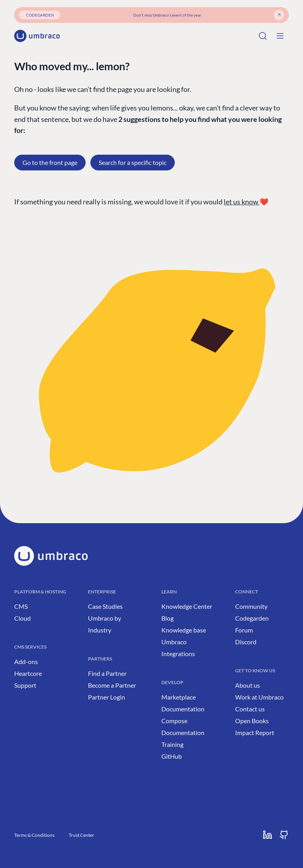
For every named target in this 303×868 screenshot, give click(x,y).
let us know (242, 202)
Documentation (183, 709)
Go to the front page (50, 162)
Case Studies (105, 606)
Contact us (250, 709)
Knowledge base (184, 630)
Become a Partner (112, 685)
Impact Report (255, 732)
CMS (21, 606)
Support (25, 685)
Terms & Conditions (34, 835)
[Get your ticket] (279, 15)
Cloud (22, 618)
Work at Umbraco (259, 697)
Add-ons (26, 661)
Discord (246, 642)
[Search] (263, 36)
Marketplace (179, 697)
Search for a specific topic (133, 162)
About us (248, 685)
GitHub (172, 756)
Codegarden (252, 618)
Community (251, 606)
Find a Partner (107, 673)
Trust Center (81, 835)
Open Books (252, 721)
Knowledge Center (187, 606)
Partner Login (107, 697)
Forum (244, 630)
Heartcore (28, 673)
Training (172, 744)
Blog (167, 618)
